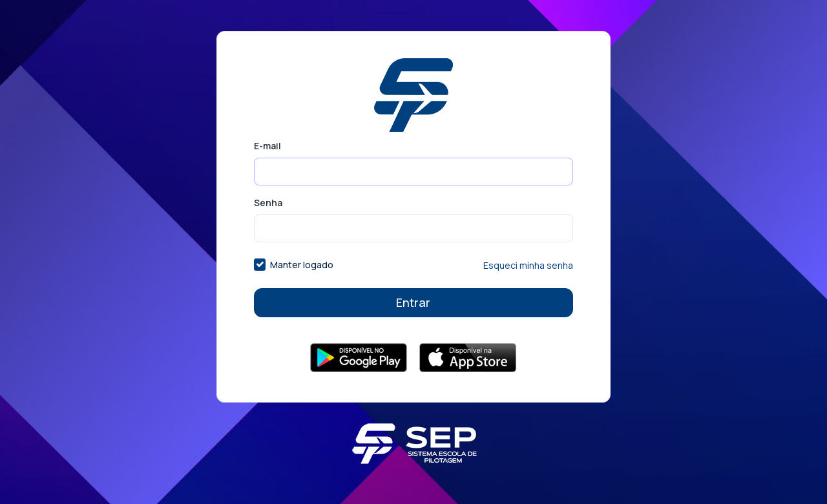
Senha (268, 203)
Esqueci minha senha (528, 265)
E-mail (267, 146)
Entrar (413, 302)
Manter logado (302, 265)
